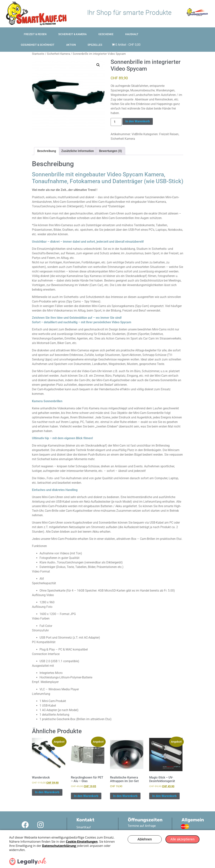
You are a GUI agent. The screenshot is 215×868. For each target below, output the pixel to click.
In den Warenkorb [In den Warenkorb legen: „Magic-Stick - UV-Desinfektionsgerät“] (164, 787)
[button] (98, 57)
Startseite (38, 45)
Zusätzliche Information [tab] (78, 143)
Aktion (204, 27)
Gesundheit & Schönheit (171, 27)
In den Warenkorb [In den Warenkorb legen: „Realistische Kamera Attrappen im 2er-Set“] (125, 787)
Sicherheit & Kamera (76, 27)
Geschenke (110, 27)
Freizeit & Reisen (39, 27)
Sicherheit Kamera (58, 45)
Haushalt (136, 27)
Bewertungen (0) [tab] (111, 143)
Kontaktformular (128, 822)
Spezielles (166, 38)
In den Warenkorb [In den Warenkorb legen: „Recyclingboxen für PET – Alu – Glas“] (86, 787)
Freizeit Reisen (169, 126)
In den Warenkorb (138, 113)
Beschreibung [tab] (47, 143)
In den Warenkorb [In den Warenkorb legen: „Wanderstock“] (47, 784)
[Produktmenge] (116, 114)
